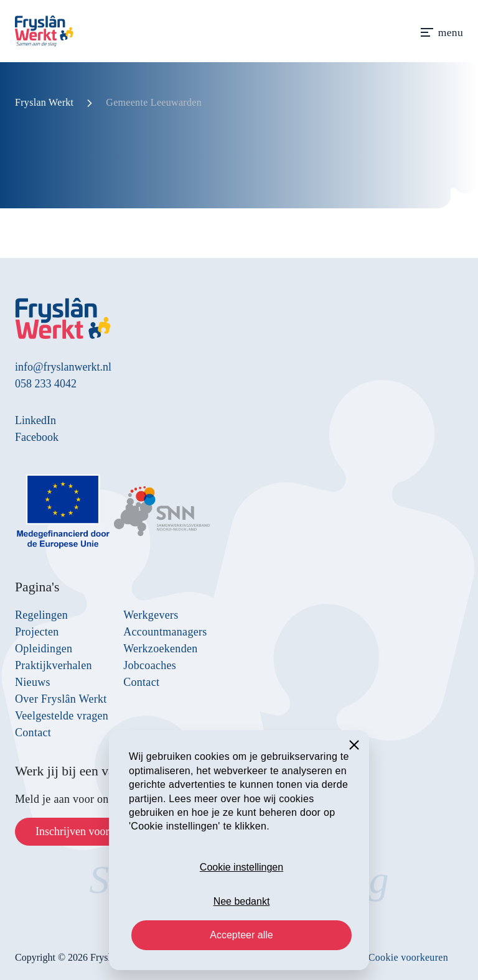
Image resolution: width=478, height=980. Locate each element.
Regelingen (41, 615)
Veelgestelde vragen (62, 716)
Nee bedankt (242, 901)
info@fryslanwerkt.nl (63, 367)
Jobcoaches (150, 665)
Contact (33, 733)
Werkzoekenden (160, 649)
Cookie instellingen (241, 867)
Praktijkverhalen (54, 665)
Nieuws (33, 682)
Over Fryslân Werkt (61, 699)
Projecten (37, 632)
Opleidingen (44, 649)
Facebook (37, 437)
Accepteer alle (241, 935)
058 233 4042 (46, 384)
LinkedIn (35, 420)
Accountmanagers (165, 632)
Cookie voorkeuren (408, 957)
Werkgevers (151, 615)
